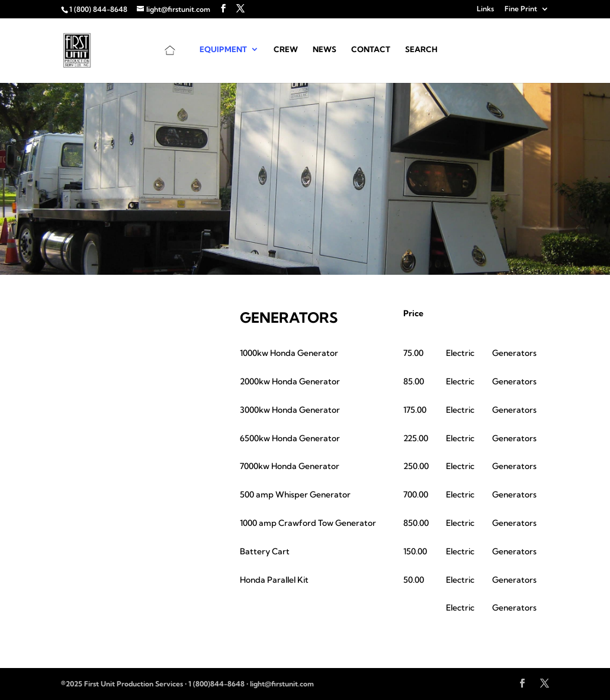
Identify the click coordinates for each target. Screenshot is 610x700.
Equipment (223, 49)
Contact (371, 49)
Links (485, 9)
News (325, 49)
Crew (286, 49)
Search (421, 49)
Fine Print (521, 9)
